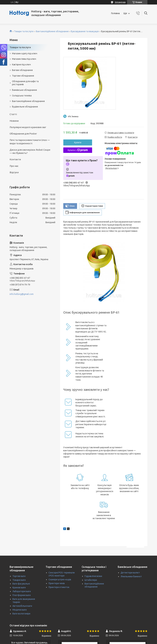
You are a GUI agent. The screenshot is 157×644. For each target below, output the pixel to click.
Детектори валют (130, 573)
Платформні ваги (22, 595)
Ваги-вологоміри (21, 614)
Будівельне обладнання (25, 107)
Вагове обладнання (22, 70)
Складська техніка (22, 96)
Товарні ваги (19, 580)
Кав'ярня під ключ (21, 65)
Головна (115, 13)
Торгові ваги (19, 576)
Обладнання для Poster (23, 134)
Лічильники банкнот (131, 576)
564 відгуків (120, 2)
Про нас (14, 166)
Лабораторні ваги (22, 591)
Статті (13, 114)
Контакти (15, 159)
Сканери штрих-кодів (60, 579)
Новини (14, 121)
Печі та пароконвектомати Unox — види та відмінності (30, 142)
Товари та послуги (24, 31)
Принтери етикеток (59, 587)
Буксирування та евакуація (85, 31)
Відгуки (14, 172)
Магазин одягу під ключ (25, 53)
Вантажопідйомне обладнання (52, 31)
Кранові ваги (19, 587)
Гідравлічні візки (93, 576)
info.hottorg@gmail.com (22, 294)
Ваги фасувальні (21, 584)
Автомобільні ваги (22, 606)
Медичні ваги (20, 610)
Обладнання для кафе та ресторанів (25, 83)
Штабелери (91, 580)
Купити (78, 142)
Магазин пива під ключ (24, 59)
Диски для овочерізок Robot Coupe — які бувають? (30, 151)
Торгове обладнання (23, 76)
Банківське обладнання (24, 90)
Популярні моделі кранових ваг (28, 127)
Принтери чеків (57, 583)
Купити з (78, 150)
